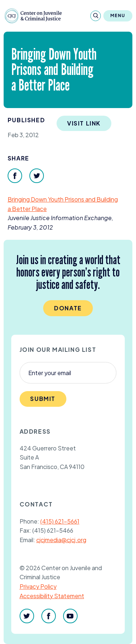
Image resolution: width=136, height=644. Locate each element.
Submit (43, 399)
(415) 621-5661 (60, 521)
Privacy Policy (38, 586)
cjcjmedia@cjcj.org (61, 540)
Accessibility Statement (52, 596)
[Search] (96, 16)
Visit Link (84, 123)
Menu (118, 15)
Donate (68, 308)
